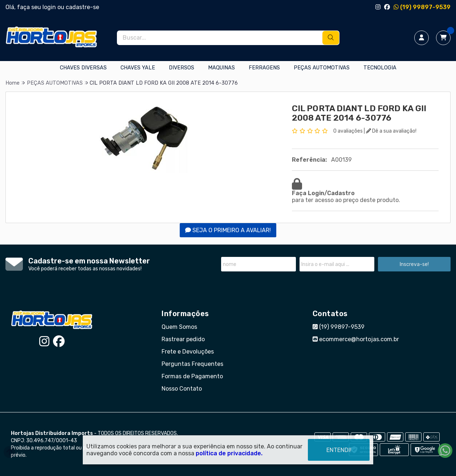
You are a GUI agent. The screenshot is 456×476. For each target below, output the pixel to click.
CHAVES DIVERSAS (83, 68)
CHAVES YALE (138, 68)
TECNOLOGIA (380, 68)
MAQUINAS (221, 68)
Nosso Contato (182, 389)
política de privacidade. (229, 453)
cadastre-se (82, 7)
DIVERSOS (182, 68)
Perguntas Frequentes (192, 364)
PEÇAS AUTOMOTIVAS (322, 68)
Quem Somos (179, 327)
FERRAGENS (264, 68)
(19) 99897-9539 (422, 7)
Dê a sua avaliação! (391, 131)
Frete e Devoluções (188, 352)
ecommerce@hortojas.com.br (356, 339)
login (50, 7)
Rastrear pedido (183, 339)
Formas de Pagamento (192, 376)
